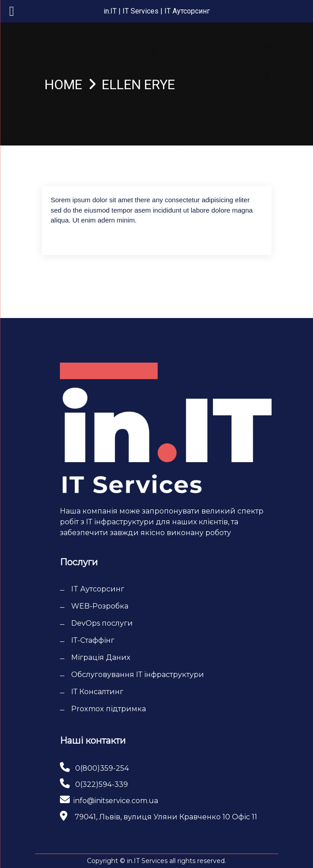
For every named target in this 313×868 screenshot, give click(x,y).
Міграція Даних (101, 657)
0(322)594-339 (102, 784)
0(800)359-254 (102, 768)
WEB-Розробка (100, 606)
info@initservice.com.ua (116, 801)
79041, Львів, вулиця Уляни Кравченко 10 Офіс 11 (166, 817)
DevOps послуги (102, 623)
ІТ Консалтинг (97, 692)
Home (64, 84)
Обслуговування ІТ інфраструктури (138, 675)
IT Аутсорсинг (98, 589)
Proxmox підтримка (109, 709)
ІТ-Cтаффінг (93, 640)
